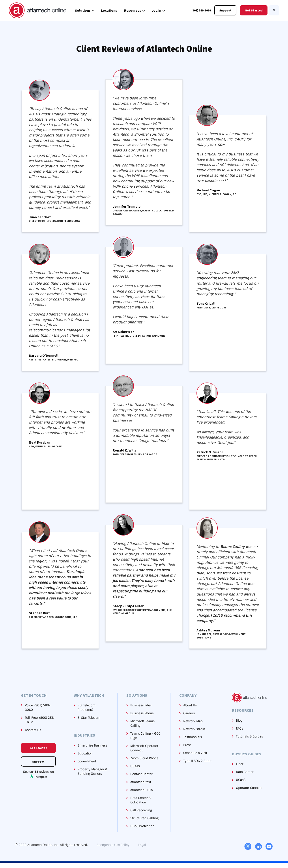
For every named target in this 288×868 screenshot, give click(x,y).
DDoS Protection (142, 826)
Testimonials (193, 737)
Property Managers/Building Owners (92, 771)
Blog (239, 721)
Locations (109, 10)
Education (85, 753)
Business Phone (142, 713)
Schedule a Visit (195, 753)
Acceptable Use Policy (113, 845)
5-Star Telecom (89, 718)
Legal (142, 845)
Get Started (254, 10)
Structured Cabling (144, 818)
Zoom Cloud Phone (144, 758)
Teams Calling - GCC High (145, 736)
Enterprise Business (92, 745)
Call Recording (141, 810)
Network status (194, 729)
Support (225, 10)
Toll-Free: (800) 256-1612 (40, 720)
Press (187, 745)
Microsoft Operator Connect (144, 748)
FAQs (239, 728)
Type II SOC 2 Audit (197, 761)
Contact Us (33, 730)
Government (87, 761)
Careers (189, 713)
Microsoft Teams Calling (142, 723)
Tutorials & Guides (249, 736)
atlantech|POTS (142, 790)
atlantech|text (141, 782)
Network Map (193, 721)
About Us (190, 705)
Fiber (240, 764)
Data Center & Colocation (141, 800)
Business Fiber (141, 705)
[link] (37, 10)
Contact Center (141, 774)
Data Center (245, 772)
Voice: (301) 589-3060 (38, 707)
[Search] (274, 10)
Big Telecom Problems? (87, 707)
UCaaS (135, 766)
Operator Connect (249, 788)
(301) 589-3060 (201, 10)
